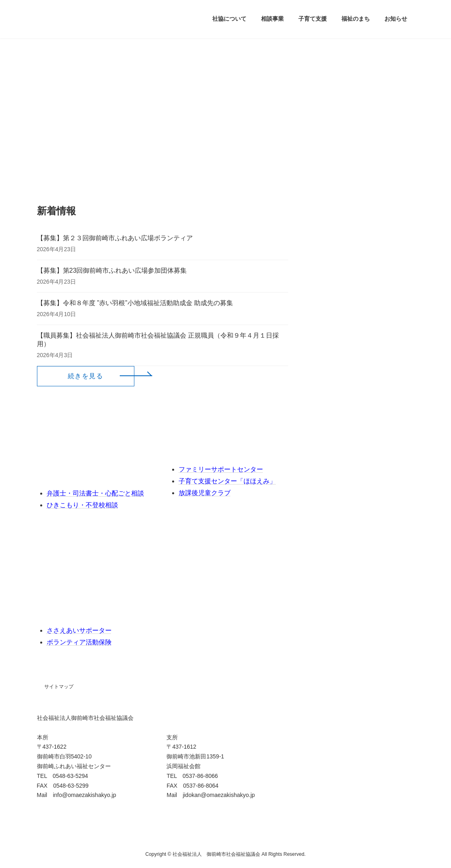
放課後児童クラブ (205, 493)
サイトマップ (59, 687)
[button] (86, 376)
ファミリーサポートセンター (221, 469)
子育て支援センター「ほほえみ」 (227, 481)
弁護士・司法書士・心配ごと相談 (95, 493)
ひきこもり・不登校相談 (82, 505)
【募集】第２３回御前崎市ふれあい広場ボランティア (115, 238)
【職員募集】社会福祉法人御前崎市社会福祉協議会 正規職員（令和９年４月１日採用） (158, 340)
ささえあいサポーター (79, 630)
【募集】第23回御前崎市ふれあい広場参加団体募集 (112, 270)
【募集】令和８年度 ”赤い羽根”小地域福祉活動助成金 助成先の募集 (135, 303)
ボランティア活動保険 (79, 642)
